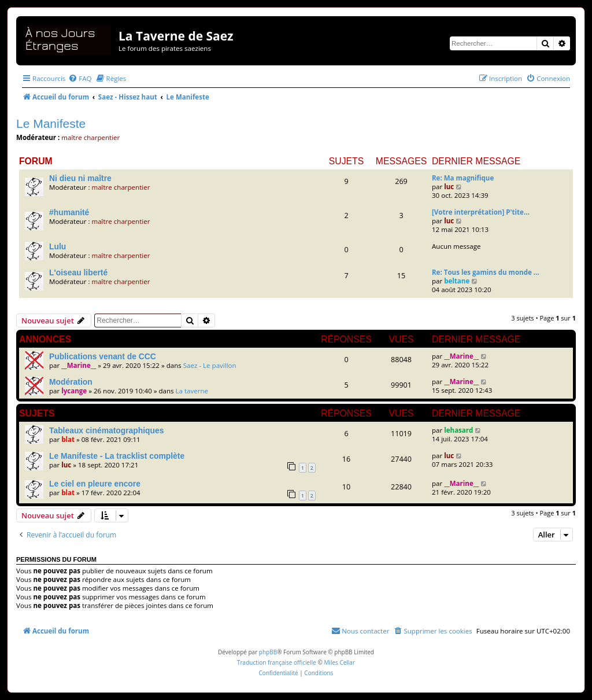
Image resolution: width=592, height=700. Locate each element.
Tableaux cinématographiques (106, 430)
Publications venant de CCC (103, 356)
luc (449, 187)
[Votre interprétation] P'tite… (481, 212)
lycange (74, 391)
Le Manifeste (51, 124)
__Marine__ (79, 365)
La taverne (192, 391)
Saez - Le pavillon (210, 365)
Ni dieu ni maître (80, 178)
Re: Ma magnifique (463, 178)
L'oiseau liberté (78, 272)
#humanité (69, 212)
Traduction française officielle (277, 662)
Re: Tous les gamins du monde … (486, 272)
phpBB (268, 652)
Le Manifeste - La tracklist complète (117, 456)
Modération (71, 382)
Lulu (58, 246)
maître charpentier (90, 137)
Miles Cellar (339, 662)
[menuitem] (80, 78)
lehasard (458, 430)
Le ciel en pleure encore (95, 484)
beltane (457, 281)
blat (68, 439)
